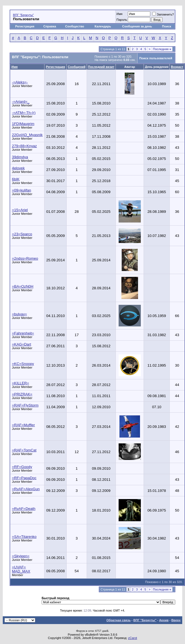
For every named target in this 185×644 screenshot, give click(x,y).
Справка (50, 26)
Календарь (103, 26)
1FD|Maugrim (23, 124)
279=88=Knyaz (24, 146)
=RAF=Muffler (23, 425)
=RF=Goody (22, 467)
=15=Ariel (20, 210)
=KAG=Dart (22, 344)
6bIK (16, 179)
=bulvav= (19, 314)
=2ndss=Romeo (25, 258)
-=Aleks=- (20, 82)
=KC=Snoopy (23, 364)
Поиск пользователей (156, 58)
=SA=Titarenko (24, 537)
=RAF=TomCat (24, 450)
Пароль (122, 20)
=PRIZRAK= (22, 394)
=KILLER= (21, 383)
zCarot (132, 638)
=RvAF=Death (24, 509)
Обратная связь (118, 620)
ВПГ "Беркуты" (23, 15)
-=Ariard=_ (21, 102)
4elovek (18, 168)
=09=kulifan (22, 190)
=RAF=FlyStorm (25, 405)
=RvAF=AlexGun (26, 489)
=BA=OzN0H (23, 286)
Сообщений (77, 67)
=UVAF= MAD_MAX (21, 569)
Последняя (162, 49)
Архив (164, 620)
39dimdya (20, 157)
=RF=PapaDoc (24, 478)
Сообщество (75, 26)
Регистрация (25, 26)
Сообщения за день (137, 26)
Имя (119, 14)
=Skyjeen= (21, 556)
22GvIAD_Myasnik (27, 135)
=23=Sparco (22, 234)
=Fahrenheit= (23, 333)
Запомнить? (163, 14)
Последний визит (101, 67)
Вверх (176, 620)
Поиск (167, 26)
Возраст (177, 67)
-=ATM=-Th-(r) (24, 113)
